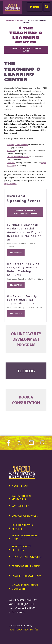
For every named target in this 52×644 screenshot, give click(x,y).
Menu (35, 7)
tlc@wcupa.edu (10, 183)
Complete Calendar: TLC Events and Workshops (25, 212)
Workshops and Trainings (17, 145)
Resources (11, 163)
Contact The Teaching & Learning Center (26, 50)
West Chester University (16, 20)
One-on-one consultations (18, 157)
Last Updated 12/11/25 (24, 629)
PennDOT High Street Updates (25, 537)
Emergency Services (25, 516)
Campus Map (20, 486)
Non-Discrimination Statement (25, 587)
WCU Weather (20, 506)
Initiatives (11, 151)
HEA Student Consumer (27, 557)
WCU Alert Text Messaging (21, 497)
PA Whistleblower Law (26, 576)
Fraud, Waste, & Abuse (26, 566)
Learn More (16, 253)
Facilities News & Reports (22, 527)
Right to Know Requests (21, 548)
